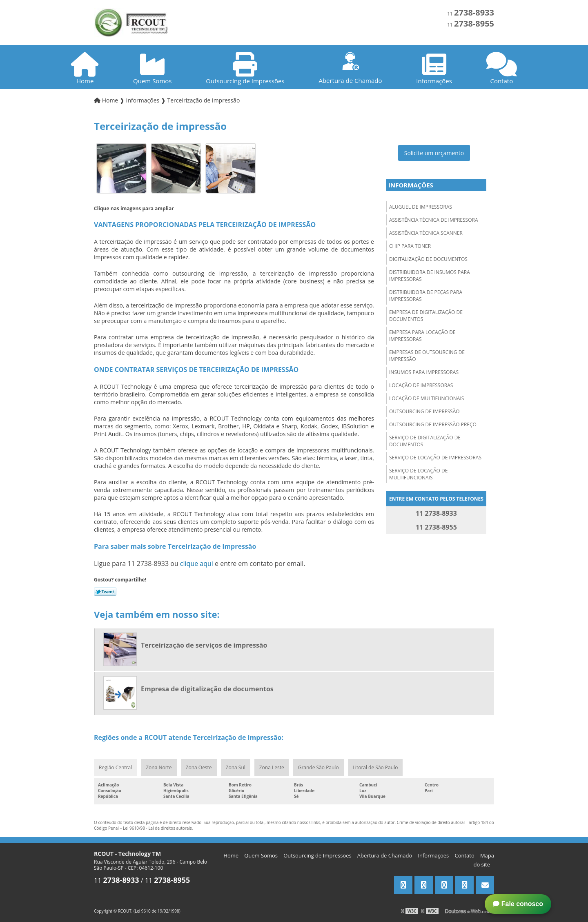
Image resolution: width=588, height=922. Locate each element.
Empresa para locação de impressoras (422, 336)
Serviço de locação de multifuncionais (418, 474)
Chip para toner (410, 246)
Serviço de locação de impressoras (435, 458)
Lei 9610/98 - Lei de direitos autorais (157, 828)
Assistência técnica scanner (426, 233)
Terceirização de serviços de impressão (204, 645)
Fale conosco (518, 904)
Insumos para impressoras (424, 372)
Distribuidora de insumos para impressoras (430, 276)
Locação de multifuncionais (427, 398)
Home (231, 855)
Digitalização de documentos (428, 259)
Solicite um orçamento (434, 153)
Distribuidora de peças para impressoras (426, 296)
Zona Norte (159, 767)
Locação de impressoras (421, 385)
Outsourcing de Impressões (317, 855)
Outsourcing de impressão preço (433, 424)
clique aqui (197, 563)
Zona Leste (272, 767)
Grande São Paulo (318, 767)
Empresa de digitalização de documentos (426, 316)
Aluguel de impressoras (421, 207)
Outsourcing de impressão (424, 411)
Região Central (115, 767)
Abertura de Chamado (385, 855)
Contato (464, 855)
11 (471, 14)
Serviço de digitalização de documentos (425, 441)
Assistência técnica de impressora (434, 220)
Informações (411, 185)
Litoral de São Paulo (375, 767)
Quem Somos (261, 855)
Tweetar (105, 592)
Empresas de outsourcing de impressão (427, 356)
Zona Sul (236, 767)
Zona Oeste (199, 767)
